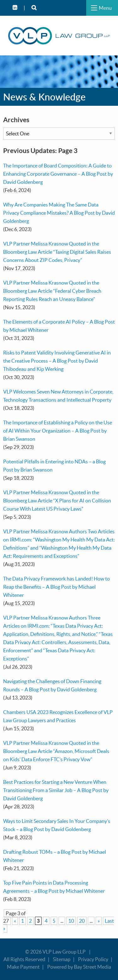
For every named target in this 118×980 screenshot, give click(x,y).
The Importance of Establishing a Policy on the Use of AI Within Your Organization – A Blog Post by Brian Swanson (58, 431)
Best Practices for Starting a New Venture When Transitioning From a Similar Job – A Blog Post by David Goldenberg (56, 790)
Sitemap (62, 959)
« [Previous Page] (15, 921)
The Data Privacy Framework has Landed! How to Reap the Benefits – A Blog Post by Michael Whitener (56, 587)
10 (71, 921)
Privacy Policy (93, 959)
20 (82, 921)
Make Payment (23, 967)
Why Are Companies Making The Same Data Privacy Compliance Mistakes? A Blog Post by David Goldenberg (59, 213)
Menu (105, 8)
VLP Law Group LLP (64, 952)
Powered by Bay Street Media (79, 967)
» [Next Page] (99, 921)
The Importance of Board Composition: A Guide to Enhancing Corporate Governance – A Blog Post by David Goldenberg (58, 174)
